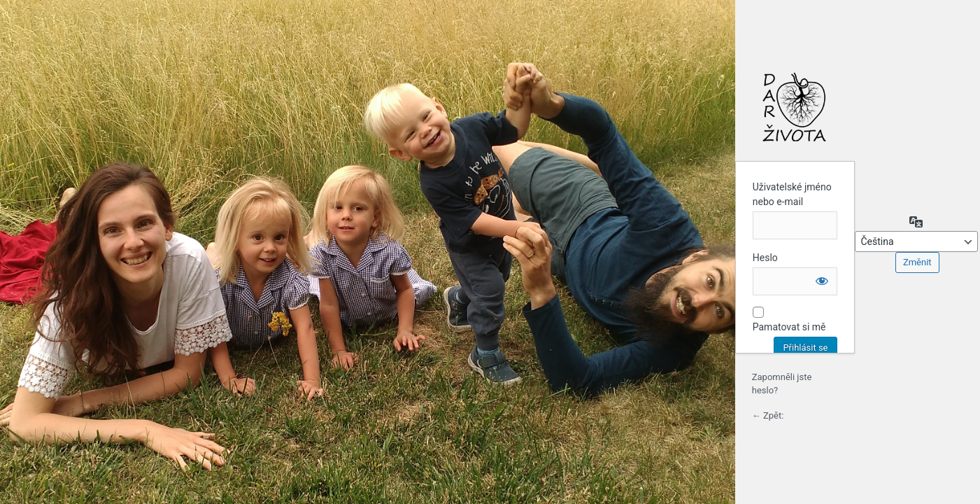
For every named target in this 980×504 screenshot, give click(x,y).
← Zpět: (768, 415)
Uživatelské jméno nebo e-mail (792, 194)
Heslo (765, 258)
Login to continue (795, 107)
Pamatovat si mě (789, 327)
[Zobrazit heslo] (822, 281)
